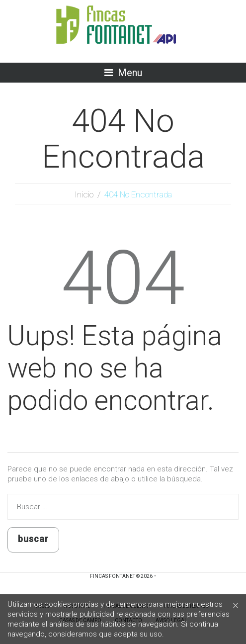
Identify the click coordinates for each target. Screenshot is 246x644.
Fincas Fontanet (113, 576)
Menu (130, 73)
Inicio (84, 194)
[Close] (236, 605)
